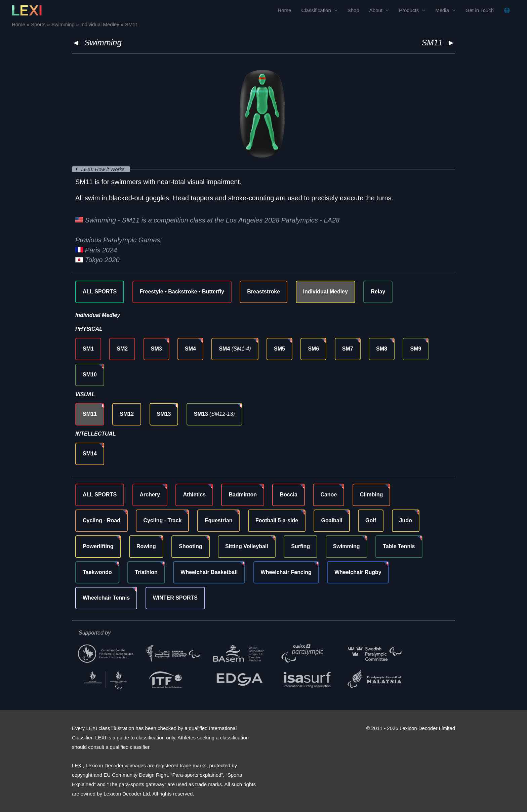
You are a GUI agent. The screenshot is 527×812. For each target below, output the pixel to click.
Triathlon (146, 572)
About (376, 10)
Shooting (190, 546)
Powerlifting (98, 546)
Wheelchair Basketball (209, 572)
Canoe (329, 495)
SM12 (127, 414)
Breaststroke (263, 292)
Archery (150, 495)
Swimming (103, 43)
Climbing (371, 495)
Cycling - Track (162, 520)
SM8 (382, 349)
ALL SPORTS (100, 292)
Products (409, 10)
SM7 (348, 349)
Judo (406, 520)
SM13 (164, 414)
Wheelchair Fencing (286, 572)
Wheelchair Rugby (358, 572)
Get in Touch (480, 10)
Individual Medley (326, 292)
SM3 (156, 349)
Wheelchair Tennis (106, 598)
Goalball (332, 520)
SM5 (279, 349)
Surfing (300, 546)
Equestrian (219, 520)
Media (442, 10)
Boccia (288, 495)
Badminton (243, 495)
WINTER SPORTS (175, 598)
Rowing (146, 546)
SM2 (122, 349)
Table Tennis (399, 546)
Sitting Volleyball (247, 546)
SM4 (190, 349)
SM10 (90, 375)
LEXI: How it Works (104, 169)
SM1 (88, 349)
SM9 (416, 349)
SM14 (90, 454)
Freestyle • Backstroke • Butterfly (182, 292)
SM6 (313, 349)
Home (284, 10)
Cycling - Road (102, 520)
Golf (371, 520)
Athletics (194, 495)
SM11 (90, 414)
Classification (316, 10)
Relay (378, 292)
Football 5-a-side (277, 520)
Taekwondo (97, 572)
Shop (353, 10)
